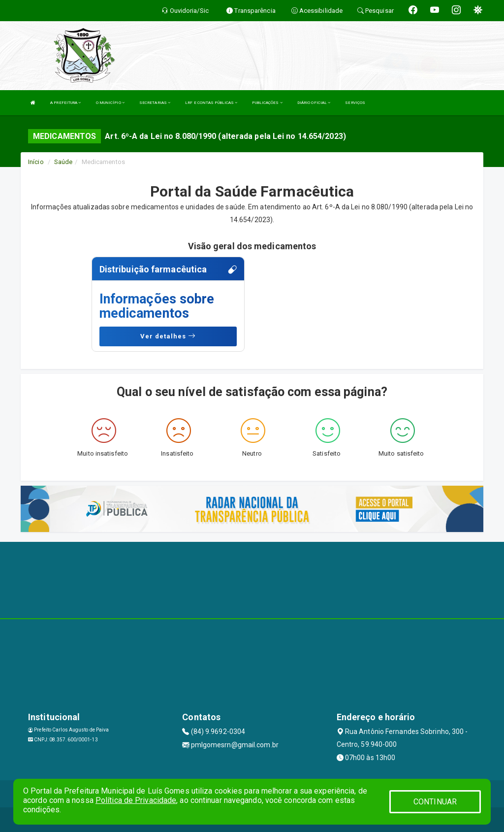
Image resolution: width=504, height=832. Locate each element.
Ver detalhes (168, 336)
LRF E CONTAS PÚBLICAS (211, 103)
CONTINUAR (435, 802)
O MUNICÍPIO (110, 103)
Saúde (63, 162)
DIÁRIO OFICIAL (314, 103)
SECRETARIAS (155, 103)
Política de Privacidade (136, 800)
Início (36, 162)
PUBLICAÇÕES (267, 103)
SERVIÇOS (355, 103)
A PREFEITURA (65, 103)
